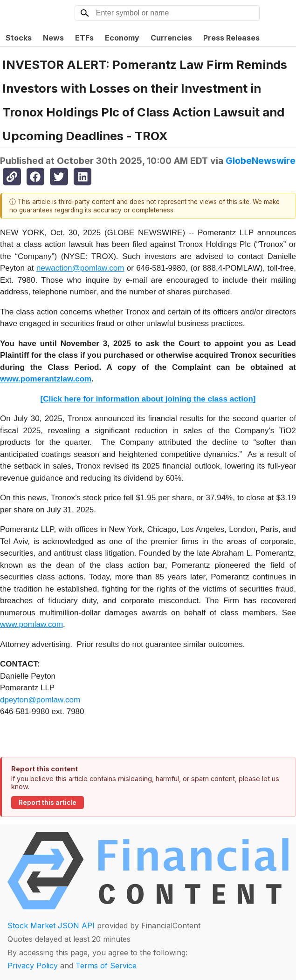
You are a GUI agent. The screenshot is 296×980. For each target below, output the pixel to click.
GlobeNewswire (261, 161)
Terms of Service (106, 966)
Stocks (19, 38)
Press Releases (231, 38)
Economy (122, 38)
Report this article (48, 803)
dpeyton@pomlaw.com (40, 700)
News (53, 38)
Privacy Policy (33, 966)
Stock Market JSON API (51, 926)
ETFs (84, 38)
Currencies (171, 38)
